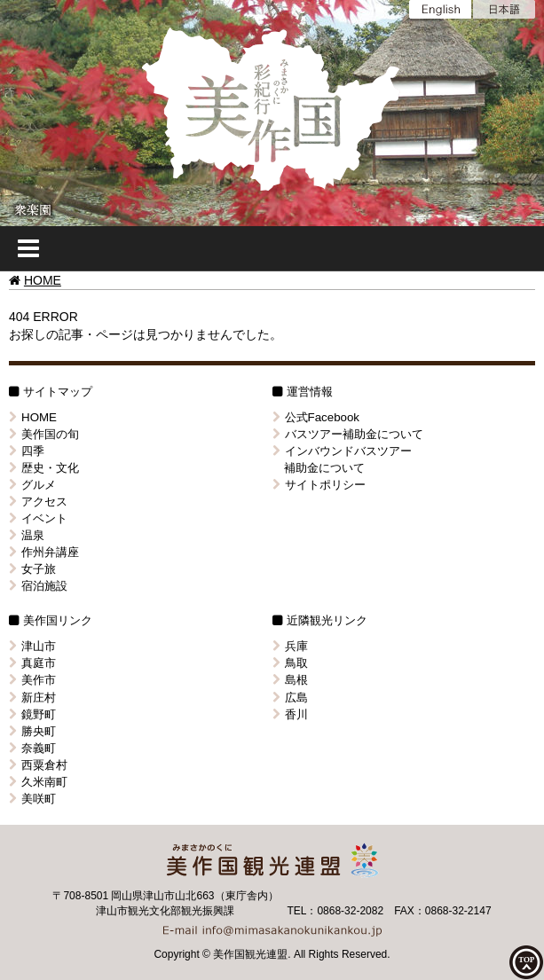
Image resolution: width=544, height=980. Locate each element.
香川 (290, 714)
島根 (290, 680)
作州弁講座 (44, 552)
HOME (43, 280)
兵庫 (290, 646)
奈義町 (32, 748)
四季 (27, 451)
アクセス (38, 502)
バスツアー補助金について (348, 434)
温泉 (27, 535)
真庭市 (32, 663)
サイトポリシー (319, 485)
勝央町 (32, 731)
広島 (290, 698)
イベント (38, 518)
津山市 (32, 646)
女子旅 (32, 569)
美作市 (32, 680)
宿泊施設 (38, 586)
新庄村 (32, 698)
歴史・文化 (44, 468)
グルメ (32, 485)
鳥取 (290, 663)
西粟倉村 (38, 765)
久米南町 (38, 782)
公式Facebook (316, 417)
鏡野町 (32, 714)
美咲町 (32, 799)
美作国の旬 (44, 434)
